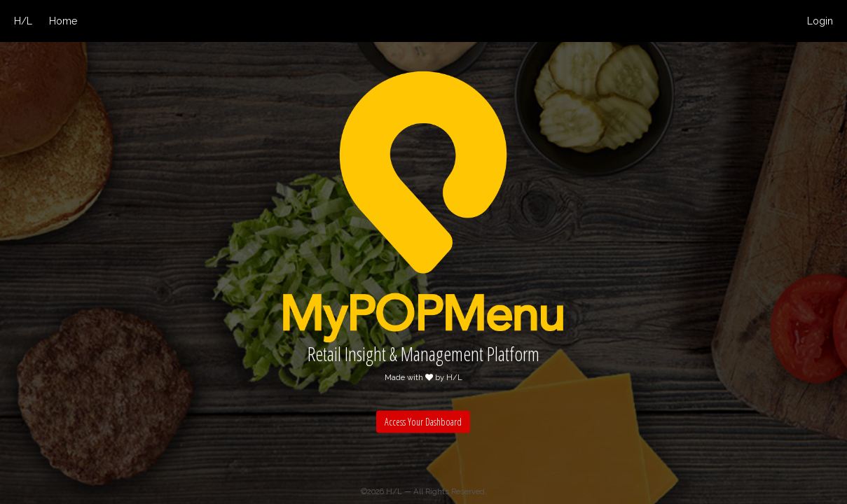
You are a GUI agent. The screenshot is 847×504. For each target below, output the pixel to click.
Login (820, 21)
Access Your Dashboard (423, 421)
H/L (23, 21)
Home (63, 21)
